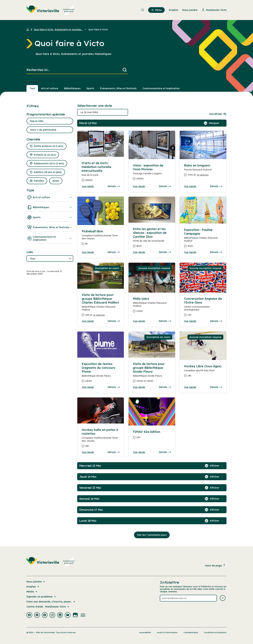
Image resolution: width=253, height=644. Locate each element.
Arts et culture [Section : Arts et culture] (50, 88)
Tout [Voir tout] (32, 88)
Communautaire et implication (50, 238)
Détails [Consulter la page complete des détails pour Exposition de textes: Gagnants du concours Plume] (114, 387)
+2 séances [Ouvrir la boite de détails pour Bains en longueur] (203, 175)
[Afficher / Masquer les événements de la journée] (216, 123)
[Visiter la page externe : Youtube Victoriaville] (68, 615)
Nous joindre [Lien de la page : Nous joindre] (36, 582)
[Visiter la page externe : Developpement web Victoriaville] (83, 615)
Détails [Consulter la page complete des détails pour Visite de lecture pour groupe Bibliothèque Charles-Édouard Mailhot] (114, 321)
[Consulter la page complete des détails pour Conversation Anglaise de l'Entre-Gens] (203, 308)
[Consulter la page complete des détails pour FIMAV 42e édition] (152, 436)
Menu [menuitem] (156, 10)
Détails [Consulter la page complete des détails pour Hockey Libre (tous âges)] (216, 387)
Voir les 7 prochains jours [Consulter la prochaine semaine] (152, 535)
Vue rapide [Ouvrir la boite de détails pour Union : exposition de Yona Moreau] (139, 186)
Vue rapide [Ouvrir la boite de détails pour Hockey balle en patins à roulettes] (88, 452)
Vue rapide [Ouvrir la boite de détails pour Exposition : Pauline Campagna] (190, 252)
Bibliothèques (50, 207)
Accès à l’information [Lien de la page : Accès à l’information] (167, 632)
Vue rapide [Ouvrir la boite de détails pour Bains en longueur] (190, 186)
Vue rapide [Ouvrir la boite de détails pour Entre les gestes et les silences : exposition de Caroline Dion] (139, 252)
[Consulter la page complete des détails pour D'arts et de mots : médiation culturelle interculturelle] (101, 173)
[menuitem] (51, 10)
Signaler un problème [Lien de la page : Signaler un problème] (41, 597)
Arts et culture (50, 197)
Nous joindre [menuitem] (190, 10)
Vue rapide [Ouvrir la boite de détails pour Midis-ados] (139, 321)
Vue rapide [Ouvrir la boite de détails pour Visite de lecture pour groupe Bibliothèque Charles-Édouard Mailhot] (88, 321)
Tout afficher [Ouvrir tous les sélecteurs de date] (218, 114)
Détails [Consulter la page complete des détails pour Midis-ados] (165, 321)
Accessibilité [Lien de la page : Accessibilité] (145, 632)
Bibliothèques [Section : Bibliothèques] (72, 88)
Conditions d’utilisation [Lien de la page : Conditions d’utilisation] (215, 632)
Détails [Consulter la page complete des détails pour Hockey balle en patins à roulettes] (114, 452)
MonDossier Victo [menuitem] (214, 10)
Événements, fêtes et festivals (50, 227)
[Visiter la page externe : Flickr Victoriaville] (75, 615)
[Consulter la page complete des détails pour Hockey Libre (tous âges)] (203, 372)
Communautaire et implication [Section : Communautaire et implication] (161, 88)
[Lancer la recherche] (125, 70)
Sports (50, 217)
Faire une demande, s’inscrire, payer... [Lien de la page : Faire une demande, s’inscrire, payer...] (51, 602)
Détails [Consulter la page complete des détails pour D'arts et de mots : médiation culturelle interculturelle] (114, 186)
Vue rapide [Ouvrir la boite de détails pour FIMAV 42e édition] (139, 452)
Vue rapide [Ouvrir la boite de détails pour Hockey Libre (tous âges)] (190, 387)
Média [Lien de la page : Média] (32, 592)
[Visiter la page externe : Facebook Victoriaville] (29, 615)
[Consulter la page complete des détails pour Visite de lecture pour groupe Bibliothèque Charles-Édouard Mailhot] (101, 306)
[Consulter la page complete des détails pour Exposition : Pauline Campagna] (203, 239)
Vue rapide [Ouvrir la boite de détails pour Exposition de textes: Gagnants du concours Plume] (88, 387)
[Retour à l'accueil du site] (29, 30)
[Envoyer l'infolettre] (223, 598)
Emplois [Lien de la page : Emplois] (33, 587)
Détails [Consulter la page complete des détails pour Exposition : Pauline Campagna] (216, 252)
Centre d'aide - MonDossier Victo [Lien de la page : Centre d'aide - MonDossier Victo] (48, 607)
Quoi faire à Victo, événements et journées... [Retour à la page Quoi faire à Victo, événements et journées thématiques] (58, 30)
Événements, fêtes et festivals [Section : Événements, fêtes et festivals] (118, 88)
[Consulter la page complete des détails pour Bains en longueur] (203, 171)
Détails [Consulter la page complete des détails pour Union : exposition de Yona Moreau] (165, 186)
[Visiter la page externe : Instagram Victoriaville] (52, 615)
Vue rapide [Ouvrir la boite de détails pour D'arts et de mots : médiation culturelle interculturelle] (88, 186)
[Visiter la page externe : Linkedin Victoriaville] (60, 615)
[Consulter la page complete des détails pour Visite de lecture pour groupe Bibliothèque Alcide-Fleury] (152, 374)
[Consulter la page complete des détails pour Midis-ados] (152, 306)
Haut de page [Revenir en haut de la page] (215, 566)
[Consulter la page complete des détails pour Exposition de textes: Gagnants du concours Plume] (101, 374)
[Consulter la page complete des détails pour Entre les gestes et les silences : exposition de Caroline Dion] (152, 239)
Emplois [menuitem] (173, 10)
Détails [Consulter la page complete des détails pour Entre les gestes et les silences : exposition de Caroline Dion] (165, 252)
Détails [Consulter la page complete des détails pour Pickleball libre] (114, 252)
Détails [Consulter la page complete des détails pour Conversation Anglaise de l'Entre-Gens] (216, 321)
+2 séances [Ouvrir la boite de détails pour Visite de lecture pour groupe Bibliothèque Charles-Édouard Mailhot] (99, 315)
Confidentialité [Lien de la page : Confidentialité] (191, 632)
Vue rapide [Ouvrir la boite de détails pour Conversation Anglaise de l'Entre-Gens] (190, 321)
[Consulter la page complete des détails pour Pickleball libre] (101, 239)
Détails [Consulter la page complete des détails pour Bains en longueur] (216, 186)
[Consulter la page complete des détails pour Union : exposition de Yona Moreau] (152, 173)
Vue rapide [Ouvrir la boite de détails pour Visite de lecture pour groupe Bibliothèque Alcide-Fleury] (139, 387)
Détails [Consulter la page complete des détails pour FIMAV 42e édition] (165, 452)
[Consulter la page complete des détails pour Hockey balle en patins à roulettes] (101, 439)
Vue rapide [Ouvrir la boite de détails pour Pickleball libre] (88, 252)
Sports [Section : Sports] (90, 88)
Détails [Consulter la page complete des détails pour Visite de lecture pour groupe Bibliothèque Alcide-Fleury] (165, 387)
